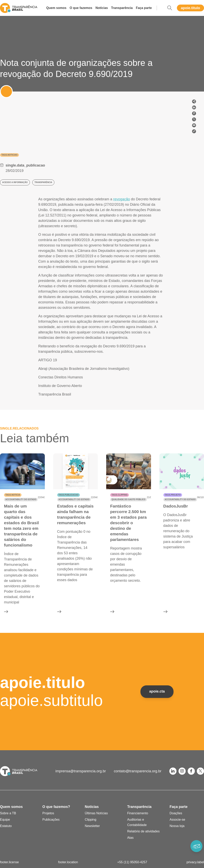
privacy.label (195, 862)
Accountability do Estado (21, 499)
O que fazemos (81, 8)
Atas (130, 838)
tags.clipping (120, 495)
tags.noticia (13, 495)
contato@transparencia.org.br (138, 771)
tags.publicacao (69, 495)
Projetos (48, 813)
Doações (176, 813)
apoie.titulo (190, 8)
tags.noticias (9, 155)
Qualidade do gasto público (128, 499)
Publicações (51, 820)
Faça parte (144, 8)
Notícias (102, 8)
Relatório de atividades (143, 831)
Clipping (91, 820)
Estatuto (6, 826)
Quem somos (56, 8)
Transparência (122, 8)
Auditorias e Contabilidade (137, 822)
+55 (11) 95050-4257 (132, 862)
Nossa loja (177, 826)
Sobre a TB (8, 813)
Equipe (5, 820)
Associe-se (177, 820)
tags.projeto (173, 495)
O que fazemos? (56, 807)
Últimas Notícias (96, 813)
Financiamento (138, 813)
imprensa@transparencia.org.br (81, 771)
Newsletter (92, 826)
